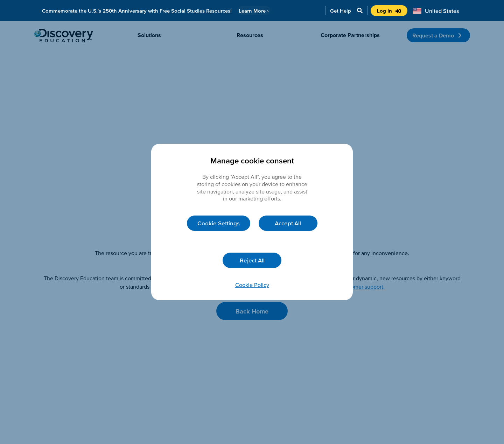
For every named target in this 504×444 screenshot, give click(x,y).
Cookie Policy (252, 285)
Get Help (341, 11)
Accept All (288, 223)
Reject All (252, 260)
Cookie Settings (219, 223)
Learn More (254, 11)
